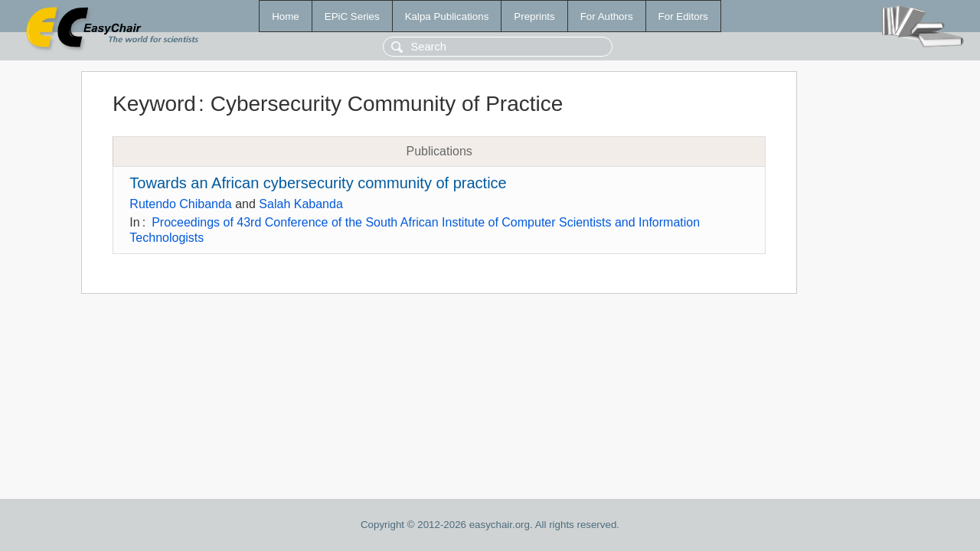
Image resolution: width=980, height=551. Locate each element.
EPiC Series (352, 16)
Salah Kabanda (301, 204)
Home (286, 16)
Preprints (534, 16)
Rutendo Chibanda (180, 204)
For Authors (607, 16)
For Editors (683, 16)
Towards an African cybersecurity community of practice (318, 183)
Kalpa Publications (447, 16)
